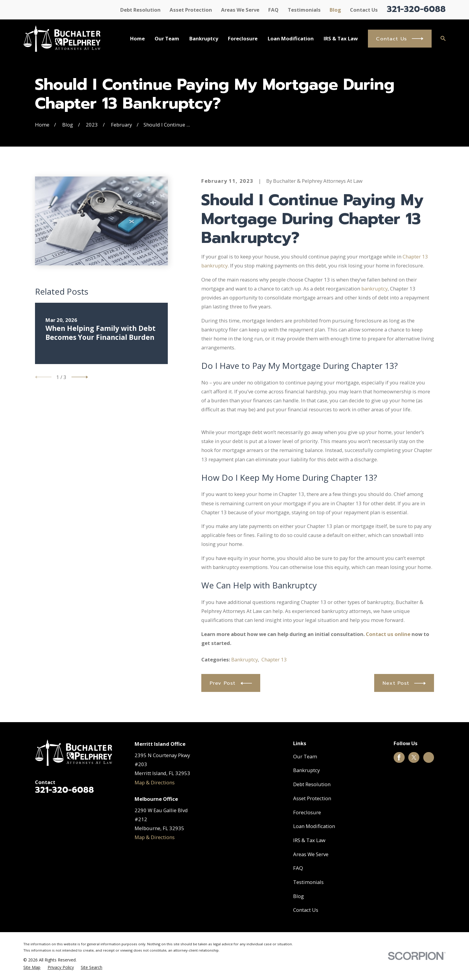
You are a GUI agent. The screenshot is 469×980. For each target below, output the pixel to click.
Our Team (305, 756)
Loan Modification (314, 826)
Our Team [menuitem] (167, 38)
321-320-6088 (416, 9)
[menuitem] (32, 967)
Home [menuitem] (137, 38)
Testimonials (304, 10)
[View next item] (80, 377)
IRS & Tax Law (309, 840)
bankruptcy (374, 289)
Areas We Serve (240, 10)
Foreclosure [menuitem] (243, 38)
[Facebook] (399, 757)
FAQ (273, 10)
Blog (335, 10)
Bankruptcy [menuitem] (204, 38)
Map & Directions (155, 782)
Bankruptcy (245, 659)
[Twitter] (414, 757)
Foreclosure (307, 812)
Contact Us (364, 10)
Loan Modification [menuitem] (291, 38)
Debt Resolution (140, 10)
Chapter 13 (274, 659)
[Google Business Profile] (429, 757)
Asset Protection (191, 10)
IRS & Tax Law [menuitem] (341, 38)
